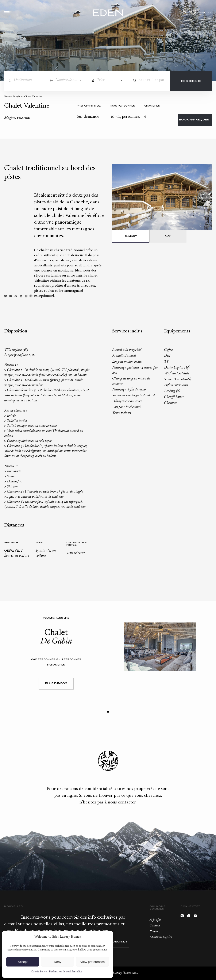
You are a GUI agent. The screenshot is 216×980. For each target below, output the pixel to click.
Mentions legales (161, 937)
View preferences (93, 962)
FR (203, 13)
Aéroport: (12, 543)
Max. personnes (123, 106)
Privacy (155, 931)
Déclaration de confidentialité (65, 972)
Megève (17, 97)
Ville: (39, 543)
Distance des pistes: (76, 544)
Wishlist (194, 12)
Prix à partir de (89, 106)
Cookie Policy (39, 972)
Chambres (152, 106)
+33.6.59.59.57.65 (186, 12)
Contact (155, 926)
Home (7, 97)
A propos (156, 920)
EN (210, 13)
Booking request (195, 120)
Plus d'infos (56, 684)
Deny (57, 962)
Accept (23, 962)
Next (206, 197)
